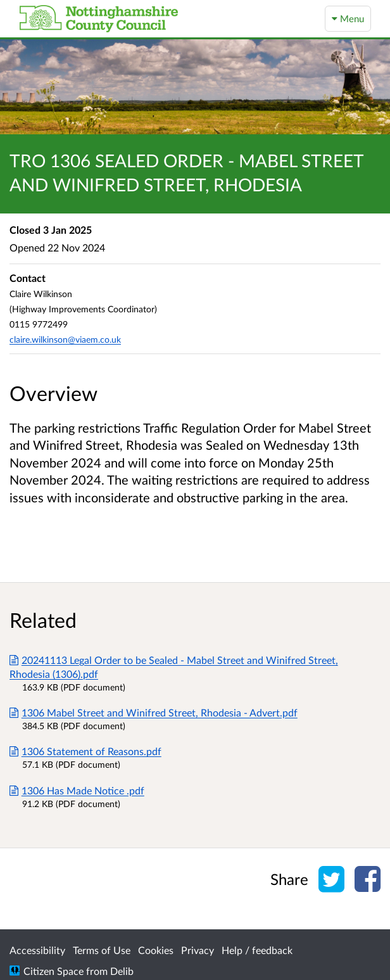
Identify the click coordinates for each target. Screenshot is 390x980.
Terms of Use (102, 950)
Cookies (156, 950)
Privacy (198, 950)
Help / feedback (257, 950)
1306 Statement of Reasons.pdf (85, 751)
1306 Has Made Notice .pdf (77, 790)
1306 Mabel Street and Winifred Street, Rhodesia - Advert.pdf (154, 712)
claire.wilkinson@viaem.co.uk (65, 339)
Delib (122, 971)
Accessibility (37, 950)
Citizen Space (53, 971)
